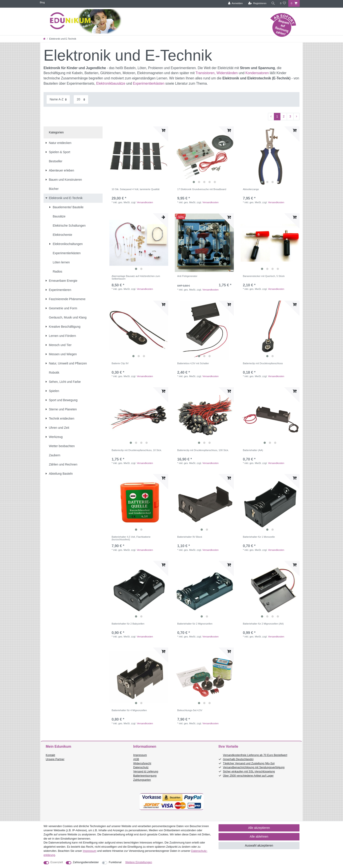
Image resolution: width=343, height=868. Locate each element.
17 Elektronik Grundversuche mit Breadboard (202, 189)
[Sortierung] (58, 99)
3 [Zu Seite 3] (290, 116)
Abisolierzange (251, 189)
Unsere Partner (55, 759)
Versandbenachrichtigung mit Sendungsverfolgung (254, 767)
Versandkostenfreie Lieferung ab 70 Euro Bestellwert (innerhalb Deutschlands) (255, 757)
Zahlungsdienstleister (86, 862)
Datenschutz (141, 767)
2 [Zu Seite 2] (284, 116)
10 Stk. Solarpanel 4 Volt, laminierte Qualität (136, 189)
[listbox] (204, 156)
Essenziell (57, 862)
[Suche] (273, 3)
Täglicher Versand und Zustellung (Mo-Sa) (249, 763)
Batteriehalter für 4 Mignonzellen (129, 710)
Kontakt (50, 755)
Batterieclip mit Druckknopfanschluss (263, 363)
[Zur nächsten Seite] (296, 117)
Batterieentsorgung (145, 776)
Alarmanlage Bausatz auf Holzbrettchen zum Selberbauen (136, 277)
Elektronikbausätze (111, 83)
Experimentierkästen (149, 83)
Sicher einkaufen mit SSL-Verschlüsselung (249, 772)
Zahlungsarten (142, 780)
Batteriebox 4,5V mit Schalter (193, 363)
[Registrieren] (257, 3)
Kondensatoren (257, 73)
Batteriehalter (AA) (253, 450)
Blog (42, 2)
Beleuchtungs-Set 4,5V (190, 710)
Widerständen (227, 73)
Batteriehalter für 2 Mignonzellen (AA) (263, 624)
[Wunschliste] (283, 3)
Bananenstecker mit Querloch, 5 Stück (264, 276)
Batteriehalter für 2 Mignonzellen (195, 624)
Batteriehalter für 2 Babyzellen (128, 624)
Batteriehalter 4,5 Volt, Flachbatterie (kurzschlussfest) (131, 538)
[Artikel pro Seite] (81, 99)
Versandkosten (145, 202)
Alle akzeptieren (259, 828)
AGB (136, 759)
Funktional (115, 862)
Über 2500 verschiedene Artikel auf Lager (248, 776)
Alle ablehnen (259, 836)
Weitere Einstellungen (139, 862)
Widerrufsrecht (142, 763)
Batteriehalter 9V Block (190, 537)
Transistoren (205, 73)
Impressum (140, 755)
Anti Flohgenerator (187, 276)
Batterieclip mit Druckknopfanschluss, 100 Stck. (203, 450)
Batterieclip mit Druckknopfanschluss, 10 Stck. (137, 450)
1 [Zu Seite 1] (277, 116)
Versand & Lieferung (146, 772)
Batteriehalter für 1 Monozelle (259, 537)
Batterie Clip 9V (120, 363)
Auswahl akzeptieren (259, 845)
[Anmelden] (235, 3)
